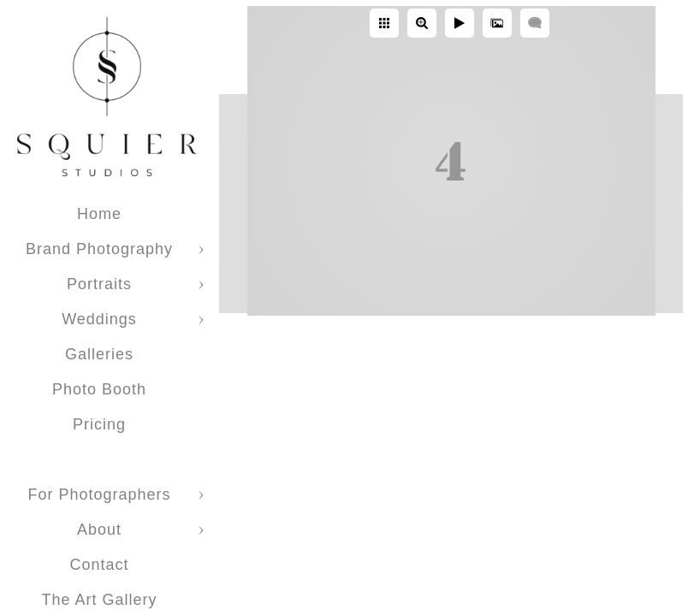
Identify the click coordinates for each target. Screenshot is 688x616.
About (99, 530)
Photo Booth (99, 389)
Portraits (99, 284)
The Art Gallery (99, 600)
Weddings (99, 319)
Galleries (99, 354)
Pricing (99, 424)
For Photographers (99, 495)
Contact (99, 565)
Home (99, 214)
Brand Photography (99, 249)
